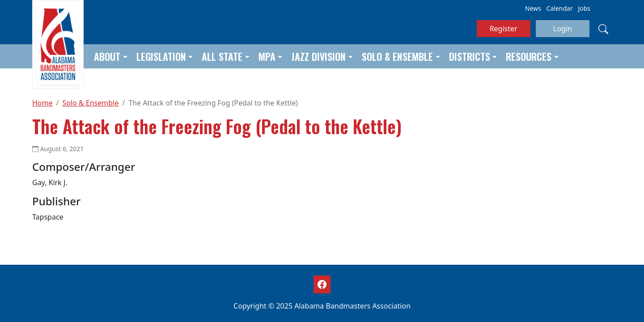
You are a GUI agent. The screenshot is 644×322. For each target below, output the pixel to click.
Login (563, 29)
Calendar (560, 8)
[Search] (603, 29)
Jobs (584, 8)
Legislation (161, 56)
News (533, 8)
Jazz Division (318, 56)
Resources (529, 56)
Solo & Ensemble (397, 56)
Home (42, 103)
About (107, 56)
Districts (470, 56)
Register (504, 29)
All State (222, 56)
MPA (267, 56)
